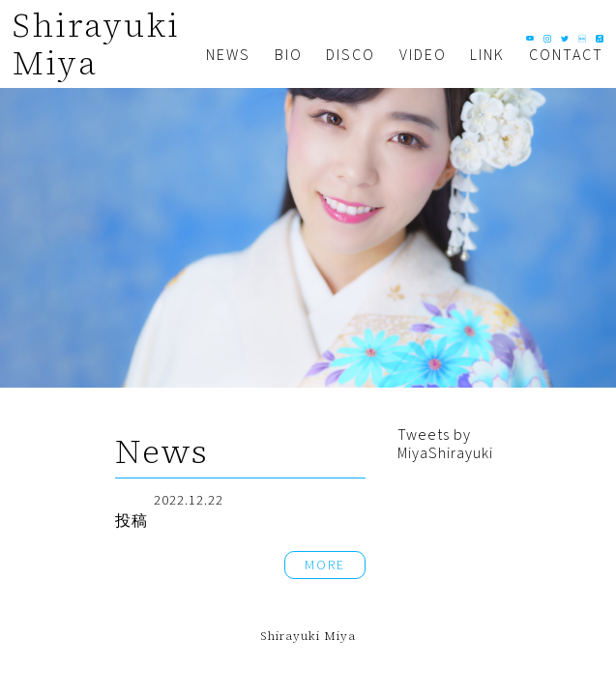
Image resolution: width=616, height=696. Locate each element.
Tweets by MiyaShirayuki (445, 444)
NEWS (228, 55)
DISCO (351, 55)
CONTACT (566, 55)
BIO (289, 55)
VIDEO (423, 55)
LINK (487, 55)
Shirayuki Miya (96, 44)
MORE (325, 565)
